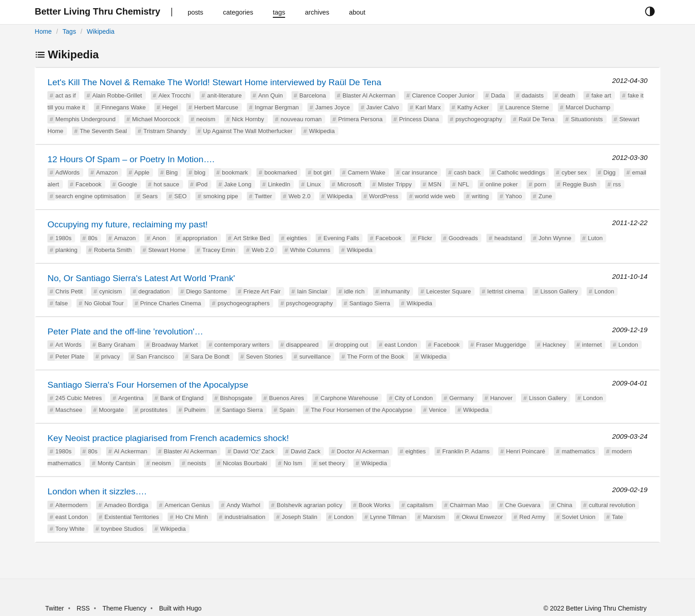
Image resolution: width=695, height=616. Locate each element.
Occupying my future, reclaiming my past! (128, 224)
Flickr (425, 238)
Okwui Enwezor (482, 517)
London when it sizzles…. (97, 491)
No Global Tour (104, 303)
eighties (297, 238)
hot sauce (166, 184)
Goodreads (463, 238)
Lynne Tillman (388, 517)
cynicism (111, 291)
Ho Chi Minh (192, 517)
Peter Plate (70, 357)
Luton (595, 238)
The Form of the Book (376, 357)
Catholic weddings (521, 172)
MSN (435, 184)
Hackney (554, 345)
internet (592, 345)
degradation (154, 291)
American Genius (188, 505)
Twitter (263, 196)
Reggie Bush (579, 184)
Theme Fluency (125, 608)
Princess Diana (419, 119)
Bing (172, 172)
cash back (468, 172)
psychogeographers (244, 303)
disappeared (302, 345)
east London (401, 345)
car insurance (419, 172)
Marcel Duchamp (588, 107)
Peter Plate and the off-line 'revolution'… (125, 331)
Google (128, 184)
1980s (64, 238)
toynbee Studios (122, 529)
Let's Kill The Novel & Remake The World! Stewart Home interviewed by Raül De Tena (214, 82)
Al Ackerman (130, 451)
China (565, 505)
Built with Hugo (180, 608)
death (568, 95)
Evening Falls (341, 238)
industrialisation (245, 517)
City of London (414, 398)
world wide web (435, 196)
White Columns (310, 250)
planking (66, 250)
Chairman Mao (469, 505)
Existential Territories (132, 517)
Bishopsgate (236, 398)
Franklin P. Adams (466, 451)
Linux (314, 184)
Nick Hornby (248, 119)
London (604, 291)
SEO (181, 196)
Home (43, 31)
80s (93, 238)
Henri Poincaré (526, 451)
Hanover (501, 398)
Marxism (434, 517)
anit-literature (225, 95)
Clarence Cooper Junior (443, 95)
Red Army (532, 517)
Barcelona (313, 95)
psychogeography (479, 119)
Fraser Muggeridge (501, 345)
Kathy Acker (473, 107)
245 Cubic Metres (79, 398)
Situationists (587, 119)
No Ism (293, 463)
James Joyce (332, 107)
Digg (610, 172)
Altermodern (72, 505)
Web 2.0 (299, 196)
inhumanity (396, 291)
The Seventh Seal (103, 131)
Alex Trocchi (175, 95)
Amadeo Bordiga (126, 505)
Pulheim (195, 410)
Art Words (69, 345)
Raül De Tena (537, 119)
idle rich (355, 291)
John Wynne (555, 238)
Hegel (170, 107)
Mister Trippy (395, 184)
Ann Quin (271, 95)
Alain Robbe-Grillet (117, 95)
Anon (159, 238)
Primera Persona (361, 119)
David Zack (305, 451)
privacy (110, 357)
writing (480, 196)
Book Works (375, 505)
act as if (66, 95)
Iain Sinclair (312, 291)
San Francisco (155, 357)
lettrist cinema (506, 291)
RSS (83, 608)
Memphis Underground (86, 119)
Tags (69, 31)
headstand (508, 238)
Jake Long (238, 184)
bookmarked (281, 172)
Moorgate (111, 410)
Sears (150, 196)
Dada (498, 95)
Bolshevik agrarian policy (310, 505)
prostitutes (154, 410)
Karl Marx (428, 107)
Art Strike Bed (252, 238)
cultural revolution (612, 505)
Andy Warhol (243, 505)
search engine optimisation (91, 196)
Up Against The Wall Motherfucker (248, 131)
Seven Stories (264, 357)
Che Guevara (523, 505)
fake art (601, 95)
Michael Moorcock (156, 119)
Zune (545, 196)
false (62, 303)
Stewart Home (167, 250)
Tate (617, 517)
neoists (197, 463)
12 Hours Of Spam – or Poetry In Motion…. (131, 159)
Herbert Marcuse (216, 107)
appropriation (200, 238)
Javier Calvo (383, 107)
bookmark (235, 172)
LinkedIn (279, 184)
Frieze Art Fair (262, 291)
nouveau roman (301, 119)
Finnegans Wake (124, 107)
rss (617, 184)
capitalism (420, 505)
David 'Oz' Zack (254, 451)
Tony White (70, 529)
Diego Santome (207, 291)
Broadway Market (175, 345)
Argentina (131, 398)
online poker (502, 184)
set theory (332, 463)
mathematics (578, 451)
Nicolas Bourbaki (245, 463)
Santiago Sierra (370, 303)
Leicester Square (449, 291)
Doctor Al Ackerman (363, 451)
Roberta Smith (113, 250)
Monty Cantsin (116, 463)
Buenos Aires (287, 398)
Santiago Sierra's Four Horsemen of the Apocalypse (148, 385)
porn (540, 184)
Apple (142, 172)
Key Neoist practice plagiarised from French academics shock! (168, 438)
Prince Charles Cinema (171, 303)
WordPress (383, 196)
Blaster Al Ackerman (369, 95)
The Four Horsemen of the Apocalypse (362, 410)
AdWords (68, 172)
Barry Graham (117, 345)
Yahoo (514, 196)
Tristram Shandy (165, 131)
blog (200, 172)
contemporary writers (242, 345)
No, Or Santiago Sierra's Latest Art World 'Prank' (141, 278)
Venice (437, 410)
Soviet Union (579, 517)
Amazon (107, 172)
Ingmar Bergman (277, 107)
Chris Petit (69, 291)
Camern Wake (366, 172)
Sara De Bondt (210, 357)
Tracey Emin (219, 250)
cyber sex (574, 172)
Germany (462, 398)
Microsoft (350, 184)
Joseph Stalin (300, 517)
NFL (463, 184)
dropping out (352, 345)
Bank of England (181, 398)
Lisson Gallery (559, 291)
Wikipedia (101, 31)
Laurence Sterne (527, 107)
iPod (202, 184)
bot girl (322, 172)
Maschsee (69, 410)
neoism (206, 119)
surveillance (315, 357)
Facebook (89, 184)
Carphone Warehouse (350, 398)
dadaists (532, 95)
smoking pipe (221, 196)
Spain (287, 410)
